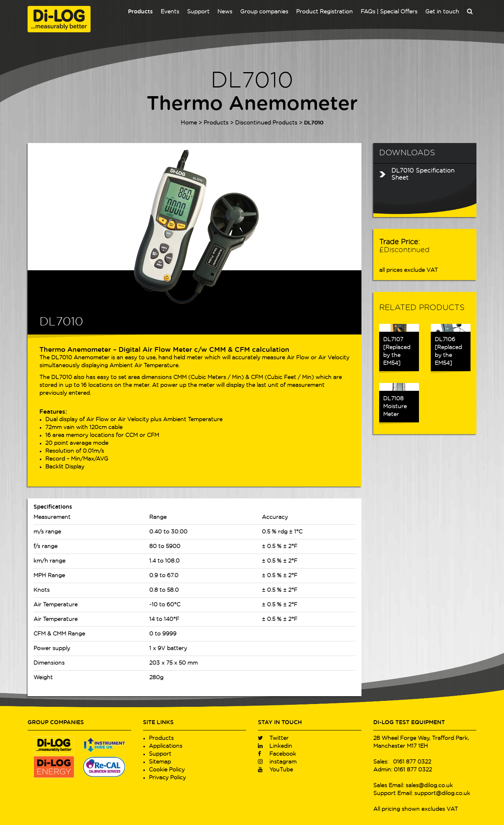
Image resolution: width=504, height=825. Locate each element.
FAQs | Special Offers (389, 12)
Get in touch (442, 12)
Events (170, 12)
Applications (166, 746)
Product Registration (324, 12)
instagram (277, 762)
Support (198, 12)
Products (140, 12)
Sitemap (160, 762)
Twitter (273, 738)
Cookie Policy (167, 770)
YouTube (275, 770)
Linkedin (275, 746)
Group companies (264, 12)
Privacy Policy (167, 778)
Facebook (277, 754)
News (225, 12)
